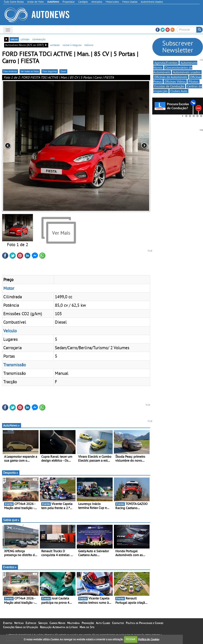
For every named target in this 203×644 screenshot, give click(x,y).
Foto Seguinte (50, 71)
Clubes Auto (179, 91)
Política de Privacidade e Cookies (145, 623)
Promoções (88, 623)
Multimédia (73, 623)
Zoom (63, 71)
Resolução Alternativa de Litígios (59, 627)
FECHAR (131, 639)
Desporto (11, 473)
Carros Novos (57, 623)
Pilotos (194, 81)
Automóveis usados (187, 72)
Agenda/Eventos (166, 63)
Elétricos (31, 623)
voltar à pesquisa (72, 45)
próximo (89, 45)
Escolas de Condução (169, 86)
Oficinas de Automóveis (171, 77)
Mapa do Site (87, 627)
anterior (55, 45)
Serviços (43, 623)
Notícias (19, 623)
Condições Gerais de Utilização (21, 627)
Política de (149, 639)
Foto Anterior (10, 71)
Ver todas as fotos (30, 71)
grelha (14, 39)
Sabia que (11, 520)
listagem (25, 39)
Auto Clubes (103, 623)
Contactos (118, 623)
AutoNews (12, 425)
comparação (39, 39)
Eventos (10, 567)
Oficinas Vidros (175, 81)
